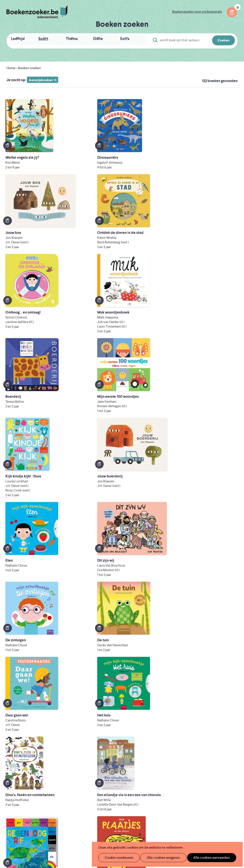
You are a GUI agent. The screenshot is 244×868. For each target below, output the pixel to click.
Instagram (234, 778)
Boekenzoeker (37, 12)
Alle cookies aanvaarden (204, 858)
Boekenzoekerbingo (101, 780)
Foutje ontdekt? (98, 801)
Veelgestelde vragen (101, 794)
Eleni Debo (117, 832)
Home (11, 67)
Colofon (143, 787)
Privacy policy (227, 759)
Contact (143, 794)
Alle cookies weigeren (159, 858)
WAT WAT (124, 826)
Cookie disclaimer (224, 764)
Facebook (227, 778)
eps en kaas (195, 832)
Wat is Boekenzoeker (102, 760)
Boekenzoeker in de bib (104, 774)
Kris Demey (155, 832)
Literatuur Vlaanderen (102, 820)
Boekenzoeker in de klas (104, 767)
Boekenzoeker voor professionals (197, 12)
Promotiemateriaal (99, 787)
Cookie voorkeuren (117, 858)
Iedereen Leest (148, 814)
